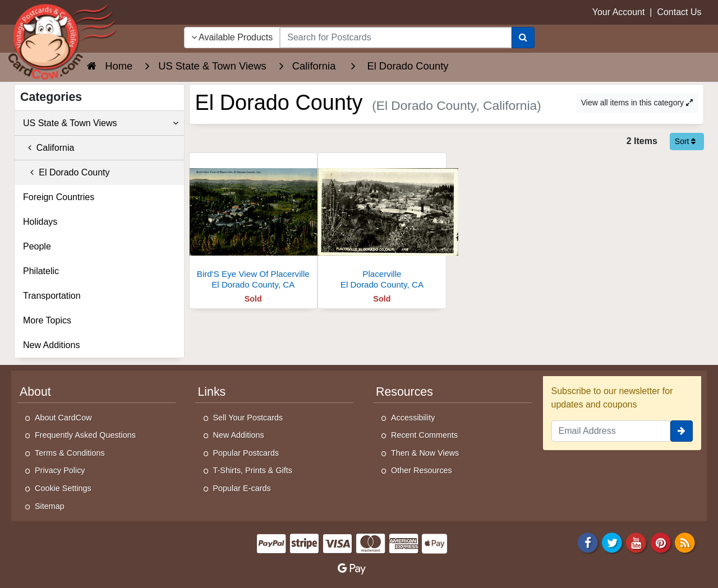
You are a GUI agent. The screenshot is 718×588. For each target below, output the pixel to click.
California (49, 148)
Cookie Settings (63, 488)
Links (212, 392)
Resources (404, 392)
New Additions (51, 345)
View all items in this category (637, 103)
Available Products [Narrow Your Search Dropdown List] (232, 37)
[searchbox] (395, 38)
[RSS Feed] (685, 542)
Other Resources (422, 470)
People (37, 246)
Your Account (619, 12)
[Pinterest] (661, 542)
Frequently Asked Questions (85, 435)
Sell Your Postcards (248, 418)
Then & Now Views (425, 453)
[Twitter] (612, 542)
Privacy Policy (60, 470)
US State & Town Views (101, 123)
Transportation (52, 296)
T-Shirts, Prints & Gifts (253, 470)
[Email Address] (611, 431)
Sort (685, 141)
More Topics (47, 320)
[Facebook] (588, 542)
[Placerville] (382, 224)
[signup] (682, 431)
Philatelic (41, 271)
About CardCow (63, 418)
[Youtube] (637, 542)
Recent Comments (424, 435)
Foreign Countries (59, 197)
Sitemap (50, 506)
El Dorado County (66, 172)
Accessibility (413, 418)
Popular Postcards (246, 453)
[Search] (523, 38)
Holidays (40, 222)
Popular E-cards (242, 488)
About (35, 392)
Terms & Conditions (70, 453)
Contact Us (679, 12)
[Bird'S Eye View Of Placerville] (254, 224)
